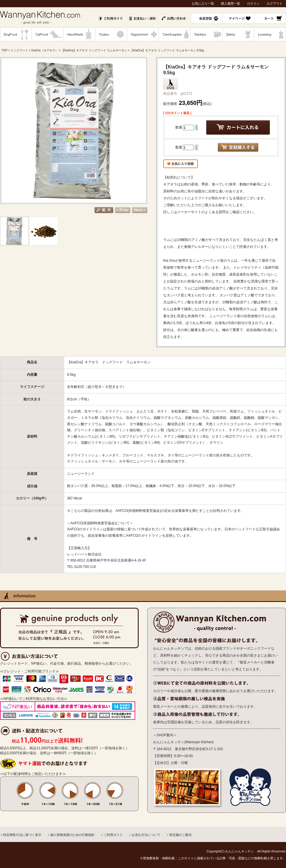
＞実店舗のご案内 (179, 835)
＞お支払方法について (144, 835)
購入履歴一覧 (231, 3)
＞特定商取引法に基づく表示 (21, 835)
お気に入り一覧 (203, 3)
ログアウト (275, 3)
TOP (4, 50)
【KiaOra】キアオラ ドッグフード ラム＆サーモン (94, 50)
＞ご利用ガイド (112, 835)
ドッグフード (19, 50)
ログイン (253, 3)
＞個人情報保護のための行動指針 (71, 835)
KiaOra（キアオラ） (45, 50)
